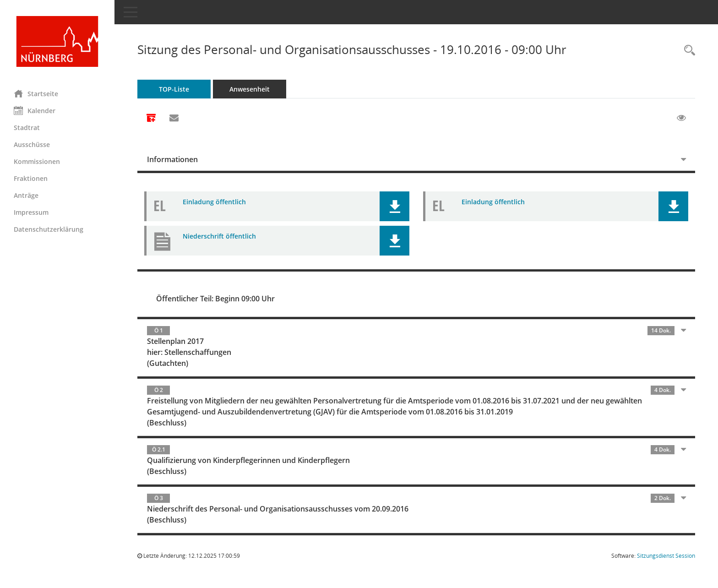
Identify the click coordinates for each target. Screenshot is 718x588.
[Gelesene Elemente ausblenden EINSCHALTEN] (681, 118)
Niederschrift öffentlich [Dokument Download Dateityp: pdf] (219, 236)
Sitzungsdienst (666, 556)
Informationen (172, 159)
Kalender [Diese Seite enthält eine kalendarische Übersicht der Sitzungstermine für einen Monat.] (35, 110)
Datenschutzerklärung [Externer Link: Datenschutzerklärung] (49, 229)
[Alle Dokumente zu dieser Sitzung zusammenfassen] (151, 119)
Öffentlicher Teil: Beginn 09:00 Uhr (215, 299)
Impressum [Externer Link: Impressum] (31, 212)
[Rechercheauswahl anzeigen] (687, 51)
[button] (394, 206)
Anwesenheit (250, 89)
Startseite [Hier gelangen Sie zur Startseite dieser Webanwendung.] (36, 93)
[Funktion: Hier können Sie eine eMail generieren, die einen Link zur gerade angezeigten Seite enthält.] (174, 118)
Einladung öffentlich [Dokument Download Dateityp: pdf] (214, 202)
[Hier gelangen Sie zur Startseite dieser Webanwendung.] (57, 41)
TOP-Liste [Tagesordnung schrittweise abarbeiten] (174, 89)
